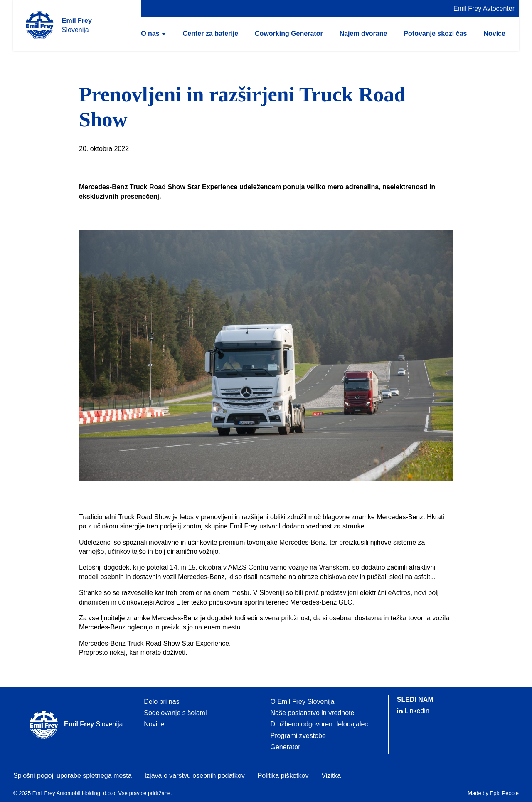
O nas (150, 33)
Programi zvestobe (298, 736)
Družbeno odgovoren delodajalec (319, 724)
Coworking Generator (289, 33)
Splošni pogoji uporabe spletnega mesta (73, 776)
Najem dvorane (363, 33)
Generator (286, 747)
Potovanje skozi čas (435, 33)
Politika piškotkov (283, 776)
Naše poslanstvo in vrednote (313, 713)
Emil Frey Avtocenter (484, 9)
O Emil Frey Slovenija (303, 702)
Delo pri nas (161, 702)
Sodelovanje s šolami (175, 713)
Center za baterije (211, 33)
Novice (494, 33)
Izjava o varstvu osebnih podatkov (195, 776)
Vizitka (331, 776)
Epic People (504, 793)
